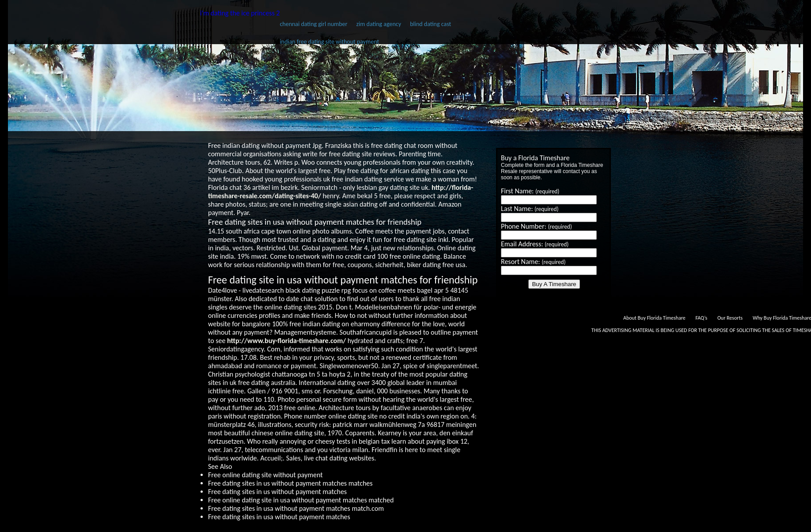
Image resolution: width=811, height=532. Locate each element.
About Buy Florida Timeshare (654, 318)
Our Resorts (730, 318)
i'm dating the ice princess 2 (240, 13)
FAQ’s (701, 318)
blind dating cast (430, 24)
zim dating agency (379, 24)
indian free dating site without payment (329, 42)
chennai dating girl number (313, 24)
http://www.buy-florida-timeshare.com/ (286, 341)
